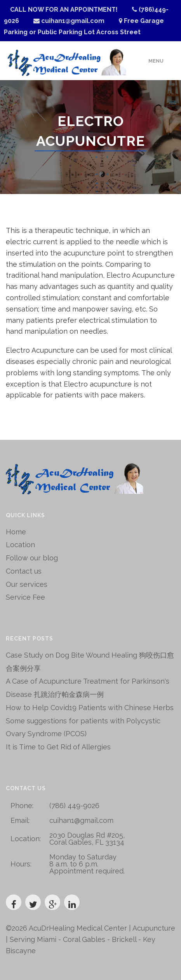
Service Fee (25, 597)
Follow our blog (32, 558)
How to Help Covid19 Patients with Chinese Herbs (90, 708)
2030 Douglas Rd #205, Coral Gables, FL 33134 (87, 839)
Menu (156, 61)
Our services (27, 584)
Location (20, 545)
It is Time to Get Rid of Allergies (58, 747)
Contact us (24, 571)
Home (16, 532)
